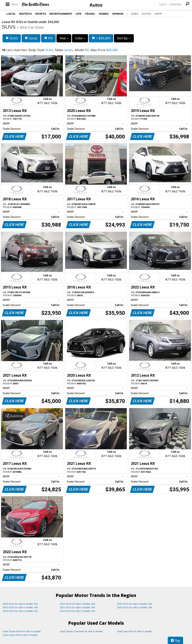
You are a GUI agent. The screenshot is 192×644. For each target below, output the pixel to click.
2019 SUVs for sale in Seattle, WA (20, 611)
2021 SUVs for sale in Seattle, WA (78, 607)
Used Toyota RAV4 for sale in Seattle (22, 631)
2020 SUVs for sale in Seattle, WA (135, 607)
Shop (158, 14)
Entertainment (61, 14)
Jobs (135, 14)
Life (78, 14)
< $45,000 (101, 38)
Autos (96, 5)
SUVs (12, 38)
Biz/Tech (25, 14)
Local (11, 14)
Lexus (31, 38)
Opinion (118, 14)
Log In (163, 4)
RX (48, 38)
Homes (104, 14)
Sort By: (124, 38)
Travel (90, 14)
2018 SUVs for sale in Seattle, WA (78, 611)
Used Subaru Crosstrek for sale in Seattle (81, 631)
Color (80, 38)
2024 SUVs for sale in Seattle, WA (78, 604)
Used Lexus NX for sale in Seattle (20, 635)
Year (64, 38)
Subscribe (175, 4)
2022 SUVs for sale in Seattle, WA (20, 607)
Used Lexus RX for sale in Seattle (134, 631)
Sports (41, 14)
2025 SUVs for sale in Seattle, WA (20, 604)
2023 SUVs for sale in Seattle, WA (135, 604)
